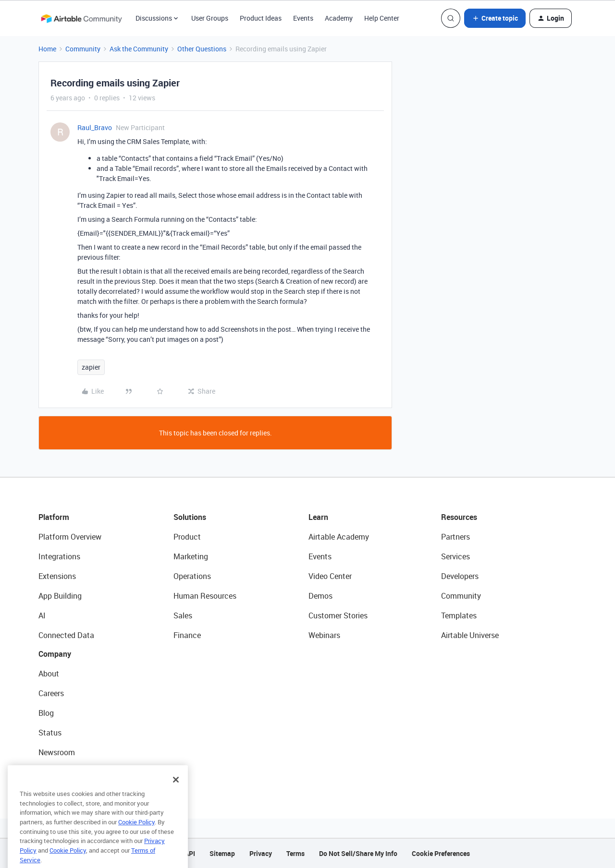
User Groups (210, 18)
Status (50, 733)
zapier (91, 367)
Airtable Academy (339, 537)
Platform (54, 517)
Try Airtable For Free (72, 772)
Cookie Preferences (441, 853)
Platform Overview (70, 537)
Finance (187, 635)
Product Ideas (261, 18)
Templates (459, 615)
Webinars (324, 635)
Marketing (191, 556)
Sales (183, 615)
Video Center (330, 576)
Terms (295, 853)
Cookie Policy (136, 838)
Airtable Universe (470, 635)
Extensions (57, 576)
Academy (339, 18)
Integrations (59, 556)
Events (303, 18)
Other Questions (202, 49)
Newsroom (57, 752)
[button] (495, 18)
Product (187, 537)
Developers (460, 576)
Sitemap (222, 853)
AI (42, 615)
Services (455, 556)
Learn (318, 517)
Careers (51, 693)
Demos (320, 596)
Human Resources (205, 596)
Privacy (261, 853)
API (190, 853)
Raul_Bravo (95, 127)
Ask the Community (139, 49)
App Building (60, 596)
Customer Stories (338, 615)
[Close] (176, 796)
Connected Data (66, 635)
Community (83, 49)
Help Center (382, 18)
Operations (192, 576)
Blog (46, 713)
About (49, 674)
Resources (459, 517)
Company (55, 654)
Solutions (190, 517)
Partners (455, 537)
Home (47, 49)
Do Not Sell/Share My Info (358, 853)
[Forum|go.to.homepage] (81, 18)
